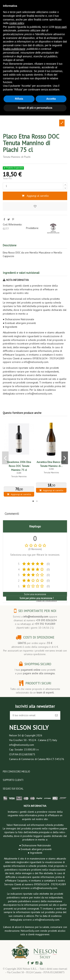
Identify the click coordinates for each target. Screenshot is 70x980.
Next (65, 458)
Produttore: (32, 228)
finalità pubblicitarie (14, 49)
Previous (5, 458)
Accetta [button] (51, 99)
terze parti (61, 27)
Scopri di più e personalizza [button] (35, 108)
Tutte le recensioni (46, 600)
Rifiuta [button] (19, 99)
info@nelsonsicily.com (36, 617)
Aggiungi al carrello (35, 196)
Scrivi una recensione (35, 594)
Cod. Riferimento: (12, 225)
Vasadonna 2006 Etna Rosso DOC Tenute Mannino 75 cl (19, 466)
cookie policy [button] (17, 23)
